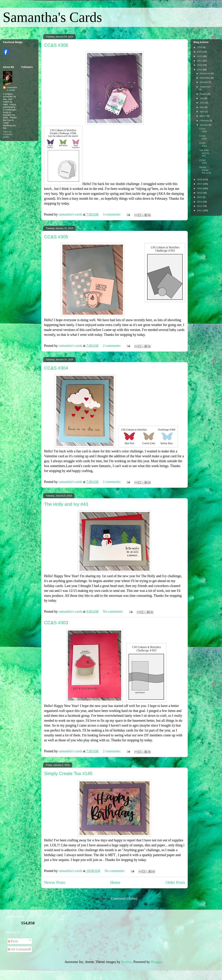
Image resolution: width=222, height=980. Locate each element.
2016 (200, 188)
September (205, 87)
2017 (200, 184)
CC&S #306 (56, 45)
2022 (200, 56)
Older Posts (175, 882)
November (205, 78)
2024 (200, 47)
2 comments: (112, 346)
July (202, 98)
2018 (200, 179)
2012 (200, 206)
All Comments (19, 949)
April (202, 112)
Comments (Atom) (124, 898)
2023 (200, 52)
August (204, 94)
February (205, 120)
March (203, 116)
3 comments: (112, 214)
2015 (200, 193)
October (204, 82)
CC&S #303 (56, 623)
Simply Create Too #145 (68, 773)
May (202, 107)
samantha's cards (12, 89)
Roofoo (126, 962)
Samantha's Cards (52, 17)
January (204, 125)
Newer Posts (55, 882)
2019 (200, 70)
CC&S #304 (56, 368)
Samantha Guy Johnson (13, 48)
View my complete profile (8, 134)
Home (115, 882)
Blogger (156, 962)
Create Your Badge (11, 56)
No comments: (113, 611)
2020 (200, 65)
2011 (200, 210)
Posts (13, 941)
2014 (200, 197)
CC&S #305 (56, 237)
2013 (200, 202)
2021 (200, 61)
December (205, 73)
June (203, 103)
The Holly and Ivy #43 (66, 504)
